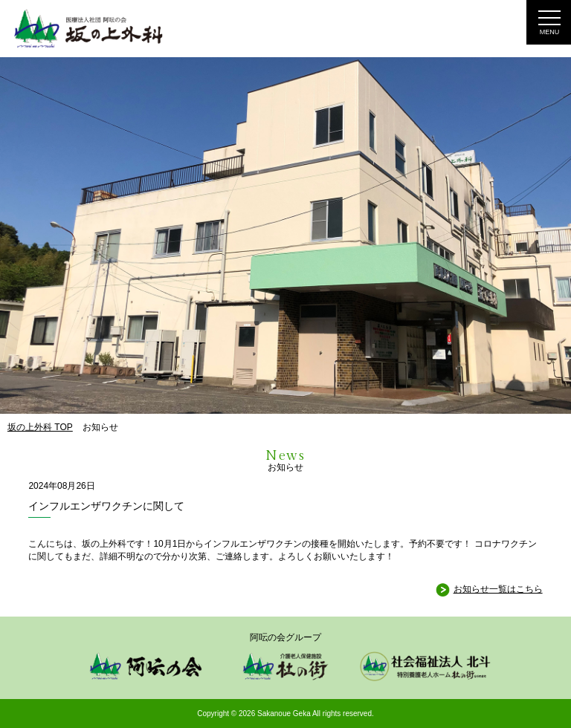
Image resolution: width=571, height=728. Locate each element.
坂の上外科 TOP (40, 427)
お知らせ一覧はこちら (498, 589)
